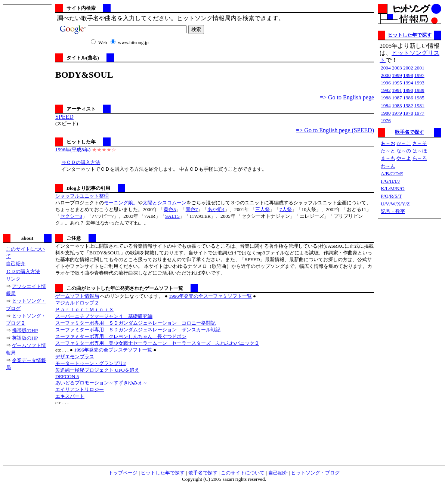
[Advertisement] (27, 118)
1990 (408, 90)
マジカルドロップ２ (77, 303)
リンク (13, 279)
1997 (419, 75)
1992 (386, 90)
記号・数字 (393, 211)
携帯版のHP (25, 330)
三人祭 (262, 209)
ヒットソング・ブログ (315, 473)
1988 (386, 98)
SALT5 (172, 216)
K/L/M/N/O (393, 188)
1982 (408, 106)
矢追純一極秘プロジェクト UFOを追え (97, 370)
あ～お (388, 143)
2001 (419, 68)
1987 (397, 98)
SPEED (64, 117)
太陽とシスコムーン (165, 203)
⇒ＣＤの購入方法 (81, 162)
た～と (388, 151)
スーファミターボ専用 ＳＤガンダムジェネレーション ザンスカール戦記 (138, 330)
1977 (419, 113)
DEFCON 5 (67, 376)
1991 (397, 90)
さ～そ (420, 143)
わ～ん (388, 166)
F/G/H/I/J (390, 181)
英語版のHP (25, 338)
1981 (419, 106)
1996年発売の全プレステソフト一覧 (113, 350)
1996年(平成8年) (73, 150)
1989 (419, 90)
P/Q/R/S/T (391, 196)
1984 (386, 106)
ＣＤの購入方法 (23, 271)
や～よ (404, 158)
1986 (408, 98)
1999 (397, 75)
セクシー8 (71, 216)
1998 (408, 75)
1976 (386, 120)
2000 (386, 75)
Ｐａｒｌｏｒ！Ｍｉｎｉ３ (84, 310)
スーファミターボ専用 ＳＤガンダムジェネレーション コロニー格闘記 (135, 323)
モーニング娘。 (121, 203)
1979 (397, 113)
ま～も (388, 158)
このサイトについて (243, 473)
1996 (386, 83)
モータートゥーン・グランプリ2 (91, 363)
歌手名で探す (410, 132)
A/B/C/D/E (392, 174)
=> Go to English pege (347, 97)
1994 (408, 83)
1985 (419, 98)
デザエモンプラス (75, 357)
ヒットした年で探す (410, 35)
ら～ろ (420, 158)
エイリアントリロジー (80, 389)
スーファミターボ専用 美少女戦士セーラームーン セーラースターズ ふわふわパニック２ (157, 343)
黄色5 (170, 209)
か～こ (404, 143)
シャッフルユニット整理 (82, 196)
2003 (397, 68)
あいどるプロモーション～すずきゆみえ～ (101, 383)
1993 (419, 83)
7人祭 (286, 209)
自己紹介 (16, 264)
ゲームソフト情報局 (77, 296)
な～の (404, 151)
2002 (408, 68)
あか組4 (216, 209)
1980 (386, 113)
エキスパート (70, 396)
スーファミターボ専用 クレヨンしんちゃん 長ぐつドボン (121, 336)
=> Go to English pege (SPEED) (335, 130)
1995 (397, 83)
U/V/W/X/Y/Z (395, 204)
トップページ (123, 473)
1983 (397, 106)
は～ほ (420, 151)
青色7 (192, 209)
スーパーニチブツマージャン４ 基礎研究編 (104, 316)
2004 (386, 68)
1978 (408, 113)
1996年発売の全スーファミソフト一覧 (210, 296)
